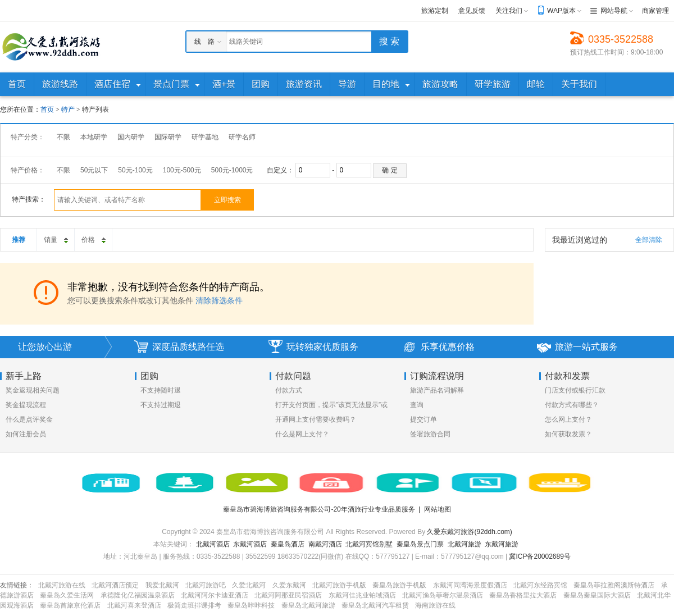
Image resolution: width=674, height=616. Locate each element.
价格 (94, 237)
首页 (47, 109)
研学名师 (242, 137)
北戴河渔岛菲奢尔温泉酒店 (443, 595)
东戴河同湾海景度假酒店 (470, 585)
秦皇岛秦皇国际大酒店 (597, 595)
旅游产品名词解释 (437, 390)
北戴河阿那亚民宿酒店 (288, 595)
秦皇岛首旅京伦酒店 (70, 605)
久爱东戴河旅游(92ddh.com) (469, 532)
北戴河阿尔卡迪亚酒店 (215, 595)
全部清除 (649, 240)
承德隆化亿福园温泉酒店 (138, 595)
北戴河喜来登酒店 (134, 605)
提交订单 (423, 419)
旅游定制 (435, 11)
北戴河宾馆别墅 (369, 544)
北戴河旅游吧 (206, 585)
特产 (68, 109)
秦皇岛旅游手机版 (399, 585)
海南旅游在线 (435, 605)
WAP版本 (561, 11)
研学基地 (205, 137)
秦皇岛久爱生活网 (67, 595)
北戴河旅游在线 (62, 585)
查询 (417, 405)
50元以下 (94, 170)
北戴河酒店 (213, 544)
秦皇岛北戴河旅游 (308, 605)
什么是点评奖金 (29, 419)
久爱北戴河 (249, 585)
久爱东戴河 (289, 585)
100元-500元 (182, 170)
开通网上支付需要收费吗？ (316, 419)
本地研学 (94, 137)
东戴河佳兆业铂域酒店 (362, 595)
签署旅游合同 (430, 434)
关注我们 (509, 11)
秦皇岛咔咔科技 (251, 605)
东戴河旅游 (502, 544)
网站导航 (614, 11)
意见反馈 (472, 11)
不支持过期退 (161, 405)
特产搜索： (29, 199)
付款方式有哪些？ (572, 405)
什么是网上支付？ (302, 434)
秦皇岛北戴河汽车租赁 (375, 605)
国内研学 (131, 137)
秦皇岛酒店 (288, 544)
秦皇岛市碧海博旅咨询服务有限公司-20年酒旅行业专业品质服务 (319, 509)
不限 (63, 137)
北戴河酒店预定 (115, 585)
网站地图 (438, 509)
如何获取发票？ (568, 434)
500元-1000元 (232, 170)
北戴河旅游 (464, 544)
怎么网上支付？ (568, 419)
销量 (56, 237)
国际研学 (168, 137)
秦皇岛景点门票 (420, 544)
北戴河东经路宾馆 (540, 585)
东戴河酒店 (250, 544)
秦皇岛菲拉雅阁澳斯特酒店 (614, 585)
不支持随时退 (161, 390)
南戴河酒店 (325, 544)
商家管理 (655, 11)
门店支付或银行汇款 (575, 390)
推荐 (19, 240)
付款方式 (289, 390)
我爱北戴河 (162, 585)
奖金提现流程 (26, 405)
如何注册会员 (26, 434)
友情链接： (17, 585)
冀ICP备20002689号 (539, 556)
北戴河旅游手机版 (339, 585)
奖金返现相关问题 (33, 390)
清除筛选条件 (219, 300)
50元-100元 (135, 170)
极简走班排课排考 (194, 605)
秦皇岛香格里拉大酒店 (523, 595)
